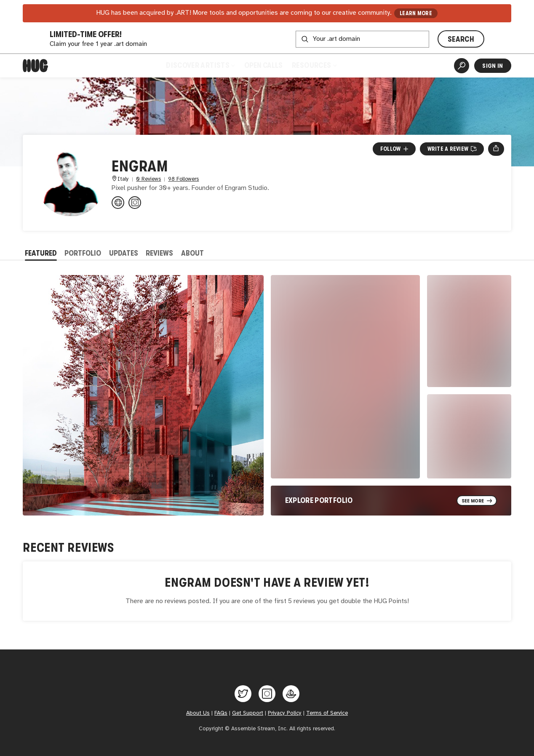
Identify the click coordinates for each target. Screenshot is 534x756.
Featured (41, 253)
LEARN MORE (416, 13)
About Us (198, 713)
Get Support (248, 713)
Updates (124, 253)
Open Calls (263, 65)
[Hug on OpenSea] (291, 694)
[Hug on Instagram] (267, 694)
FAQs (221, 713)
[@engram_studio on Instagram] (135, 203)
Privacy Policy (285, 713)
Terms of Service (327, 713)
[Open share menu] (496, 149)
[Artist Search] (462, 66)
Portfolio (83, 253)
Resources (314, 65)
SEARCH (461, 39)
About (192, 253)
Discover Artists (200, 65)
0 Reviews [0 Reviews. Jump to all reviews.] (148, 179)
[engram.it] (118, 203)
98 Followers (183, 179)
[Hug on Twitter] (243, 694)
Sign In (493, 66)
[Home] (35, 66)
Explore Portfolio (319, 500)
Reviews (159, 253)
